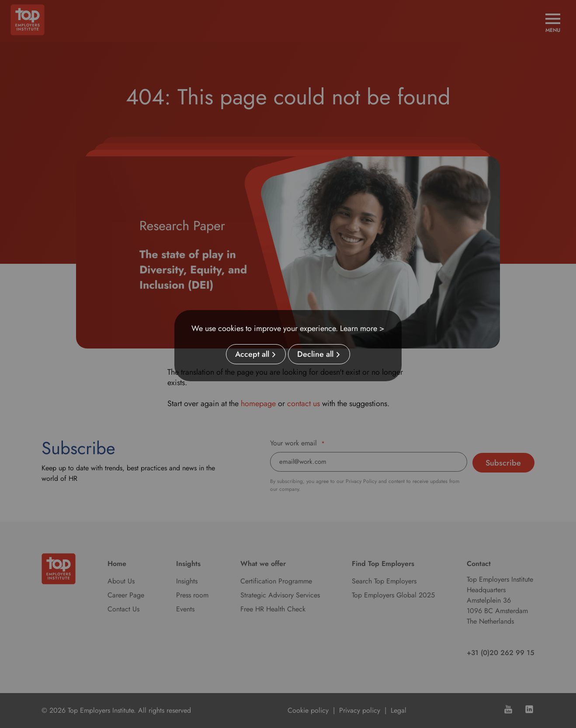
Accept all (252, 354)
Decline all (315, 354)
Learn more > (362, 328)
